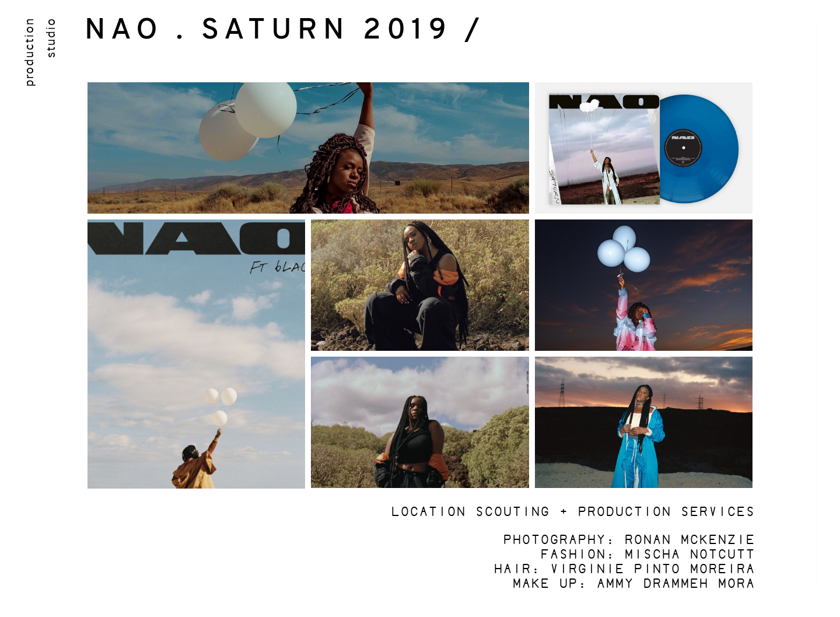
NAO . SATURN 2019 (268, 31)
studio (50, 38)
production (28, 52)
